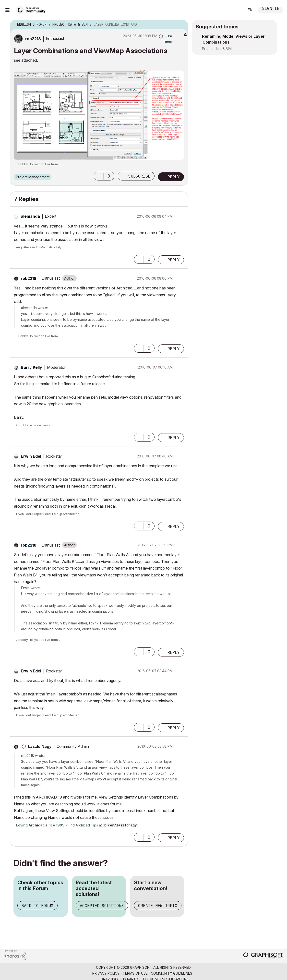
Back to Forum (37, 906)
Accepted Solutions (102, 906)
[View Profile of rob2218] (33, 39)
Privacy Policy (106, 973)
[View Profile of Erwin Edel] (31, 456)
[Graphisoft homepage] (263, 956)
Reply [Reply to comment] (174, 260)
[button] (99, 176)
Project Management (33, 177)
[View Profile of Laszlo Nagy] (40, 746)
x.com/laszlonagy (120, 825)
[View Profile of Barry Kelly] (31, 367)
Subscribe (139, 176)
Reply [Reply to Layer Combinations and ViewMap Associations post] (174, 177)
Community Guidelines (172, 973)
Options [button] (181, 25)
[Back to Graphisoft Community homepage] (32, 9)
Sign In (271, 9)
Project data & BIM (217, 49)
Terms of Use (135, 973)
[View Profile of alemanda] (30, 216)
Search (235, 10)
